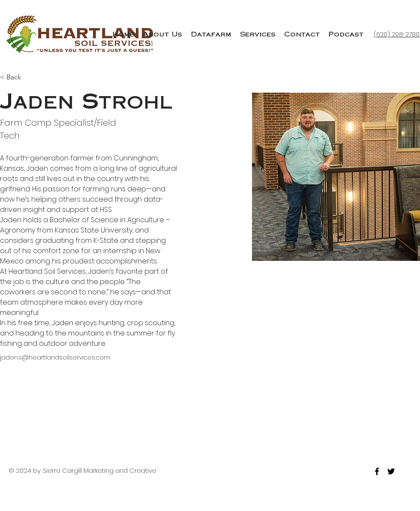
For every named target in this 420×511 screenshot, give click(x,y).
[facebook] (377, 471)
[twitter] (391, 471)
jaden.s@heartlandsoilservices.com (55, 357)
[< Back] (17, 77)
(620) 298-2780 (397, 34)
